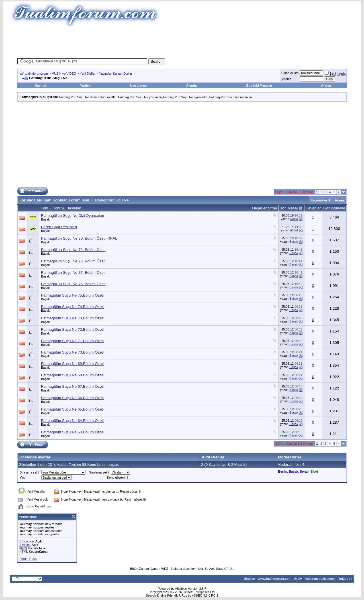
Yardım (85, 85)
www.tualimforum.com (275, 579)
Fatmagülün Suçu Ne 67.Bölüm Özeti (72, 386)
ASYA (294, 230)
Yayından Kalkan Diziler (116, 74)
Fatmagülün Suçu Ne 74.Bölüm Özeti (72, 307)
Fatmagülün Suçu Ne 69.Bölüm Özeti (72, 364)
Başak (45, 219)
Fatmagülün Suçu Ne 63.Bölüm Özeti (72, 432)
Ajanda (192, 85)
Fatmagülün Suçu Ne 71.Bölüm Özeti (72, 341)
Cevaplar (313, 208)
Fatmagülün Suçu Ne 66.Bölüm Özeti (72, 398)
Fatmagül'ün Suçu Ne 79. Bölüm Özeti (73, 250)
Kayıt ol (40, 85)
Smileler (25, 545)
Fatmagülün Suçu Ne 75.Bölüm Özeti (72, 295)
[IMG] (23, 548)
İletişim (250, 579)
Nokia (294, 219)
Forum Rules (28, 559)
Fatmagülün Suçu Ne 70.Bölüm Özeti (72, 352)
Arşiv (298, 579)
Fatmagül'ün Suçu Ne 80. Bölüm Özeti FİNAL (79, 238)
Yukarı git (345, 579)
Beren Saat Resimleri (59, 227)
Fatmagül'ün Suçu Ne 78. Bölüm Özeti (73, 261)
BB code (25, 541)
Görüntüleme (334, 208)
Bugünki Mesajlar (259, 85)
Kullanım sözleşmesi (320, 579)
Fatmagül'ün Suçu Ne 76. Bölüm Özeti (73, 284)
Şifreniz (286, 79)
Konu (45, 208)
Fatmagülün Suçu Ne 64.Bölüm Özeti (72, 421)
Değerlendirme (264, 208)
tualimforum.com (36, 74)
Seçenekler (319, 200)
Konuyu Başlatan (67, 208)
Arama (326, 85)
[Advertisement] (182, 41)
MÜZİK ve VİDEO (64, 74)
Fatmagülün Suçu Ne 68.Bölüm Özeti (72, 375)
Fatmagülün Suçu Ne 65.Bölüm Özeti (72, 409)
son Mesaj (289, 208)
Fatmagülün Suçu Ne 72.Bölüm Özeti (72, 329)
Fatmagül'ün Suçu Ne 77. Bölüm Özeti (73, 273)
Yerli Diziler (88, 74)
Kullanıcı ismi (290, 73)
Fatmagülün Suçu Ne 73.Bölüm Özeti (72, 318)
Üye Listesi (138, 85)
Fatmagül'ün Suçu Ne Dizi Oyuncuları (73, 216)
